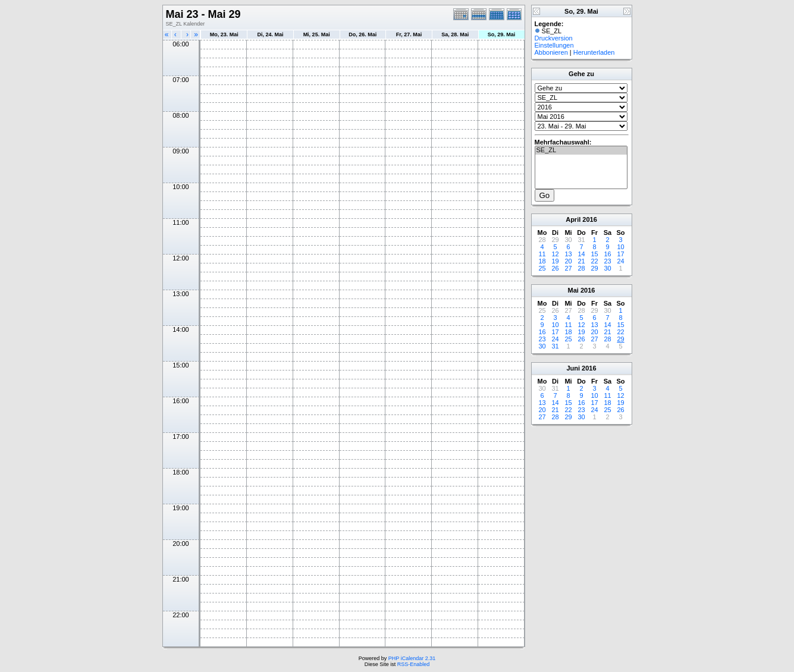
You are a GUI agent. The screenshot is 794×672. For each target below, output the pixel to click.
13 (568, 254)
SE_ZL (581, 150)
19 (555, 261)
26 (555, 268)
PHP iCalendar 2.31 (412, 658)
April (573, 219)
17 (620, 254)
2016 (589, 219)
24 (620, 261)
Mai (573, 290)
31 (555, 346)
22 (594, 261)
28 (581, 268)
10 (620, 247)
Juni (573, 368)
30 (607, 268)
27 (568, 268)
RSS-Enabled (414, 664)
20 (568, 261)
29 (594, 268)
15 (594, 254)
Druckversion (554, 38)
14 (581, 254)
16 (607, 254)
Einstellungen (554, 45)
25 (542, 268)
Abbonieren (551, 52)
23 (607, 261)
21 (581, 261)
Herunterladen (594, 52)
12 (555, 254)
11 (542, 254)
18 (542, 261)
